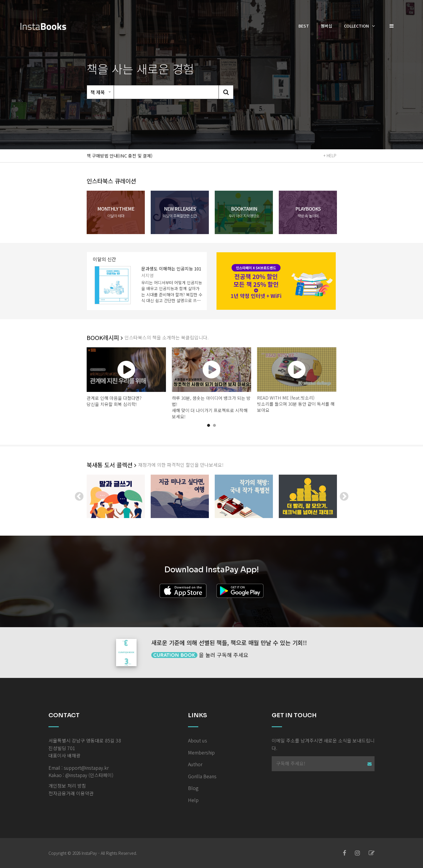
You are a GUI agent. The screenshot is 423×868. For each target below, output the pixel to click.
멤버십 (327, 26)
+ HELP (330, 155)
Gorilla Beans (202, 776)
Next (344, 496)
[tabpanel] (126, 377)
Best (304, 26)
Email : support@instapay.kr (79, 768)
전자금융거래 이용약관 (71, 793)
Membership (201, 752)
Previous (79, 496)
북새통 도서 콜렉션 (111, 465)
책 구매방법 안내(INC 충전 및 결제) (120, 156)
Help (193, 800)
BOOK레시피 (105, 338)
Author (195, 764)
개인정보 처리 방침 (67, 786)
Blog (193, 788)
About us (198, 740)
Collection (356, 26)
